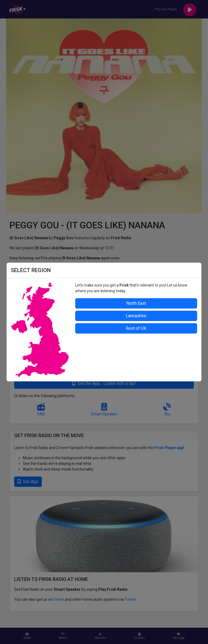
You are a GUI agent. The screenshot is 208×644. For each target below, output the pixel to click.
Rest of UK (136, 328)
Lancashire (136, 316)
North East (136, 303)
